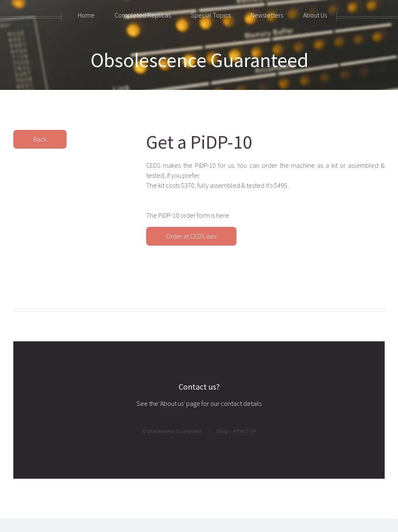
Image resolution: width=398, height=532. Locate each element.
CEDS (153, 165)
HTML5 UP (244, 431)
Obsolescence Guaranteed (200, 60)
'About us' (172, 403)
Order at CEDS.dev (191, 236)
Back (40, 139)
